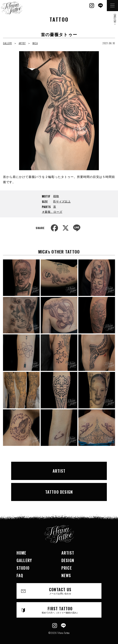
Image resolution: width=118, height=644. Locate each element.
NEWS (66, 575)
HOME (22, 553)
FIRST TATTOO (60, 610)
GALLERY (7, 43)
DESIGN (68, 560)
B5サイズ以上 (62, 201)
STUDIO (23, 568)
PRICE (67, 568)
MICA (35, 43)
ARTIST (22, 43)
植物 (56, 196)
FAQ (20, 575)
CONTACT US (60, 591)
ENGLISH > (115, 19)
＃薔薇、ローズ (52, 212)
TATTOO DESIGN (59, 492)
